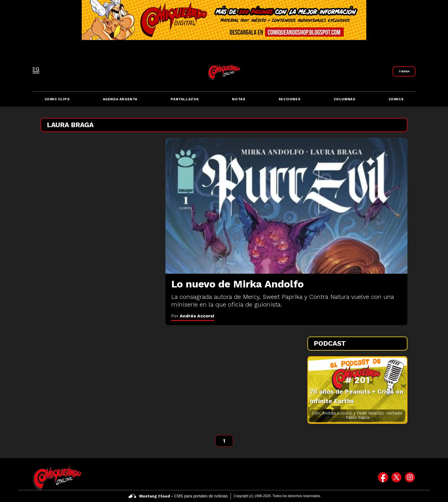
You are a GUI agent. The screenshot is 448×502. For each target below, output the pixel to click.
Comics (396, 99)
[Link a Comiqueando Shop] (404, 71)
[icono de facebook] (383, 477)
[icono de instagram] (410, 477)
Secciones (289, 99)
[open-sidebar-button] (36, 70)
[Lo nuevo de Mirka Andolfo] (286, 206)
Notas (239, 99)
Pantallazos (185, 99)
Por (193, 316)
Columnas (345, 99)
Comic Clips (57, 99)
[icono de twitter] (396, 477)
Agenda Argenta (120, 99)
